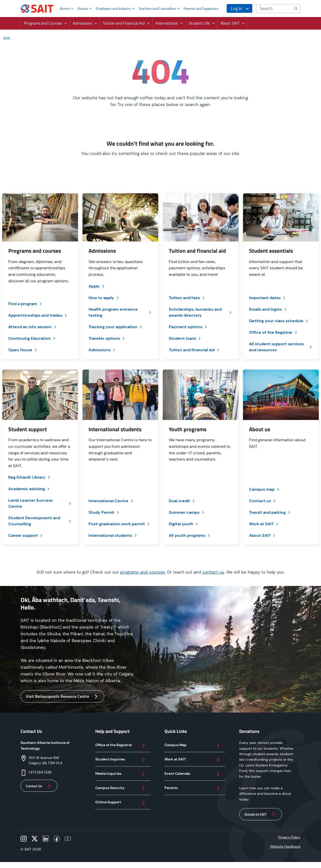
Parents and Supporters (201, 8)
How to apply (104, 298)
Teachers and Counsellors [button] (157, 8)
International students (113, 535)
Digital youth (184, 524)
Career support (26, 535)
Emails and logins (268, 309)
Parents (193, 789)
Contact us (263, 501)
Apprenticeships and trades (38, 315)
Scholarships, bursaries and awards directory (201, 312)
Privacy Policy (289, 837)
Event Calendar (193, 774)
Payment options (188, 327)
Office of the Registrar (273, 332)
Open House (23, 350)
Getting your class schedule (279, 321)
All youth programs (190, 535)
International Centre (111, 501)
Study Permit (104, 512)
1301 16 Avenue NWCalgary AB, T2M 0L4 (45, 760)
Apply (97, 286)
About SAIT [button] (230, 23)
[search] (296, 8)
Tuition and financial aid (194, 350)
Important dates (268, 298)
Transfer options (107, 338)
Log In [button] (236, 8)
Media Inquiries (121, 774)
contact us (213, 572)
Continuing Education (32, 338)
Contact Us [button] (39, 786)
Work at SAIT (264, 524)
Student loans (185, 338)
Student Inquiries (121, 760)
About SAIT (263, 535)
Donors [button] (83, 8)
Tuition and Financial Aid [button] (124, 23)
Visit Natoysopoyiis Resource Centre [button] (62, 696)
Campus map (265, 489)
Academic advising (29, 489)
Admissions (102, 350)
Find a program (25, 304)
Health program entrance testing (120, 312)
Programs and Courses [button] (43, 23)
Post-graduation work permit (119, 524)
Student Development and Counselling (40, 521)
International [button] (167, 23)
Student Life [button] (199, 23)
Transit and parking (270, 512)
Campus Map (193, 746)
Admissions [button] (82, 23)
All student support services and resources (281, 347)
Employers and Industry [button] (113, 8)
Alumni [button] (65, 8)
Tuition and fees (187, 298)
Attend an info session (33, 327)
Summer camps (187, 512)
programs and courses (143, 572)
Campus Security (121, 789)
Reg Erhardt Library (30, 477)
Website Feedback (285, 846)
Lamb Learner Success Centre (40, 503)
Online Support (121, 803)
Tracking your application (116, 327)
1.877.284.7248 (40, 772)
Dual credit (182, 501)
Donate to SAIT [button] (261, 814)
